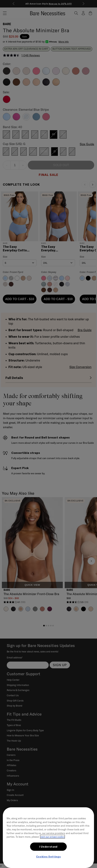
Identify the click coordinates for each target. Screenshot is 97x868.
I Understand (48, 847)
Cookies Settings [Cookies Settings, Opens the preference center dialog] (48, 857)
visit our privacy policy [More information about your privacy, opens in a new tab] (52, 837)
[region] (48, 838)
